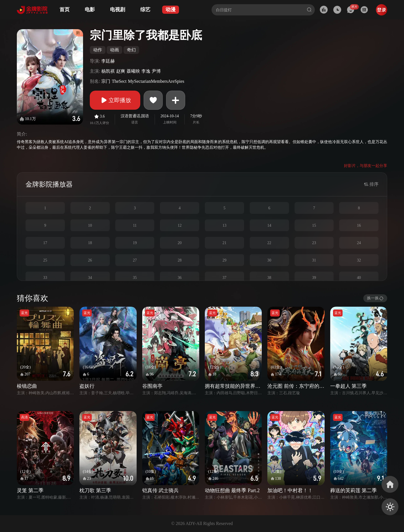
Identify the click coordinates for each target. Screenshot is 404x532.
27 (135, 260)
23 (314, 243)
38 (269, 278)
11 (135, 225)
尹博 (156, 71)
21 (224, 243)
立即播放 (115, 100)
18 (90, 243)
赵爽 (121, 71)
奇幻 (131, 50)
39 (314, 278)
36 (180, 278)
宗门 (106, 81)
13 (224, 225)
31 (314, 260)
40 (359, 278)
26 (90, 260)
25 (45, 260)
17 (45, 243)
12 (180, 225)
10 (90, 225)
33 (45, 278)
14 (269, 225)
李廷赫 (108, 61)
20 (180, 243)
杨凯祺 (108, 71)
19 (135, 243)
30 (269, 260)
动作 (98, 50)
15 (314, 225)
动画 (114, 50)
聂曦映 (133, 71)
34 (90, 278)
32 (359, 260)
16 (359, 225)
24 (359, 243)
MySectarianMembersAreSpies (156, 81)
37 (224, 278)
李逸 (146, 71)
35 (135, 278)
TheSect (119, 81)
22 (269, 243)
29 (224, 260)
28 (180, 260)
